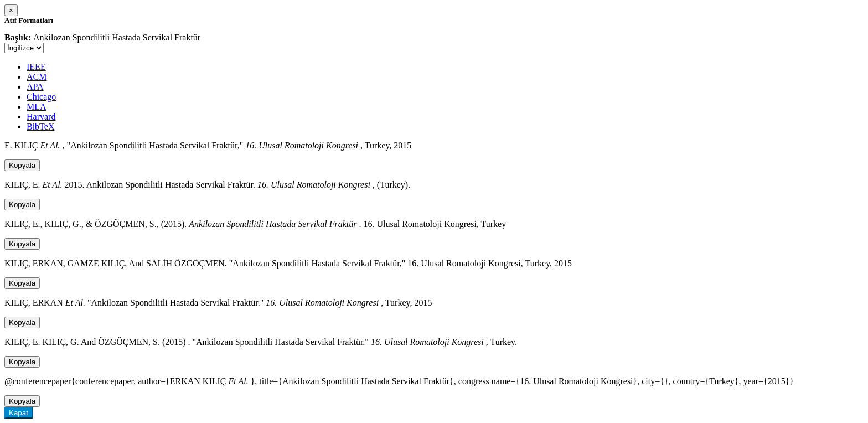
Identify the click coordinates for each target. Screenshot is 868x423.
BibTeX (40, 127)
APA (35, 87)
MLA (37, 107)
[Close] (11, 10)
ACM (37, 77)
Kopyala (22, 165)
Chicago (41, 97)
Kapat (19, 413)
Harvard (41, 117)
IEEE (36, 67)
